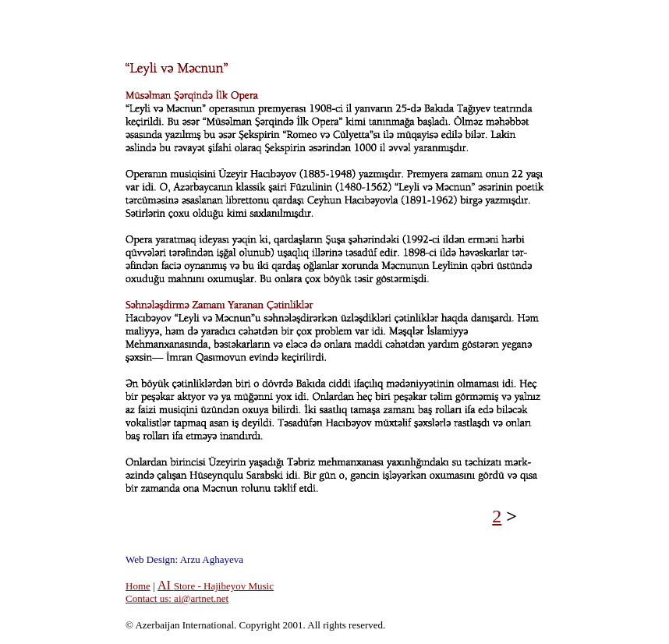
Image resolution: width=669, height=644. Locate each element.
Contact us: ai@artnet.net (177, 598)
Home (138, 586)
